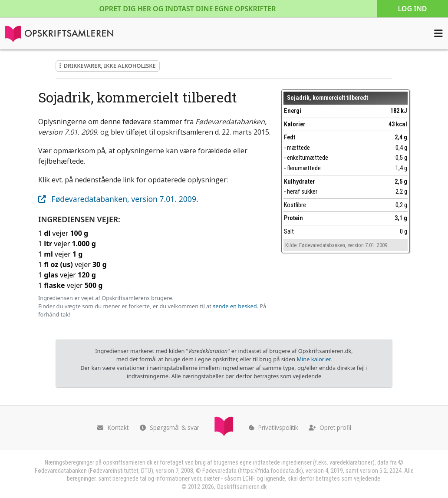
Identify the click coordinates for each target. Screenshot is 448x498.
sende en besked (235, 306)
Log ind (412, 9)
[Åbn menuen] (438, 33)
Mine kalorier (313, 359)
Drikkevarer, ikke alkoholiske (108, 66)
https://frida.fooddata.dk (270, 471)
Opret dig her (187, 9)
